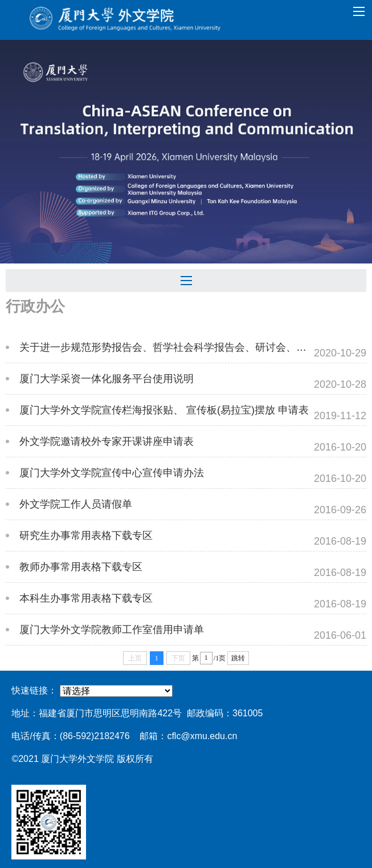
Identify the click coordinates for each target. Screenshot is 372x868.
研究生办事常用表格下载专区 (86, 536)
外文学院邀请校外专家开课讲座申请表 (107, 441)
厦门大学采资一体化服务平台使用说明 (107, 379)
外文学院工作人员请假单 (76, 504)
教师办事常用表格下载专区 (81, 567)
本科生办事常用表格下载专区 (86, 598)
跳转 (238, 658)
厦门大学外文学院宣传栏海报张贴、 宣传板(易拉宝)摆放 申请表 (164, 410)
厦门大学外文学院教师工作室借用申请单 (112, 630)
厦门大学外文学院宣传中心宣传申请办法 (112, 473)
